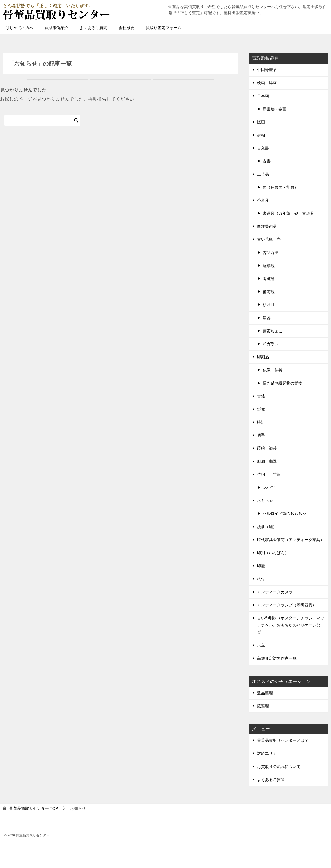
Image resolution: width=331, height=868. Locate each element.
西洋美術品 (267, 226)
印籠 (261, 566)
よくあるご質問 (93, 28)
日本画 (263, 96)
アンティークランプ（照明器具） (287, 605)
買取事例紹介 (56, 28)
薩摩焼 (269, 266)
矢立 (261, 645)
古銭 (261, 396)
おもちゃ (265, 500)
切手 (261, 435)
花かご (269, 487)
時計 (261, 422)
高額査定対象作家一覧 (277, 658)
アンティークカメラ (275, 592)
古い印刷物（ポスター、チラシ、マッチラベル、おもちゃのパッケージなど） (291, 625)
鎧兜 (261, 409)
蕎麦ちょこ (273, 331)
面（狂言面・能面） (280, 187)
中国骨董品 (267, 70)
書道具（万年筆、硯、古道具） (290, 213)
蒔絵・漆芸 (267, 448)
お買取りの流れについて (279, 767)
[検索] (42, 120)
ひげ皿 (269, 305)
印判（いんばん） (273, 553)
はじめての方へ (19, 28)
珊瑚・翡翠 (267, 461)
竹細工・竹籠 (269, 474)
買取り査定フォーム (164, 28)
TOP (34, 808)
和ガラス (271, 344)
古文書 (263, 148)
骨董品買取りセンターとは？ (283, 740)
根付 (261, 579)
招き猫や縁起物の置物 (282, 383)
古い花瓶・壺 (269, 239)
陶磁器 (269, 279)
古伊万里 (271, 253)
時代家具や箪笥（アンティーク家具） (291, 540)
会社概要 (127, 28)
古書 (267, 161)
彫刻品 (263, 357)
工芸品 (263, 174)
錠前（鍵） (267, 527)
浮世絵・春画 (275, 109)
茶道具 (263, 200)
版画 (261, 122)
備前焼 (269, 292)
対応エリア (267, 753)
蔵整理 (263, 706)
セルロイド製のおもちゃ (284, 513)
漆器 (267, 318)
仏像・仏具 (273, 370)
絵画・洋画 (267, 83)
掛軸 (261, 135)
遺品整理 (265, 693)
